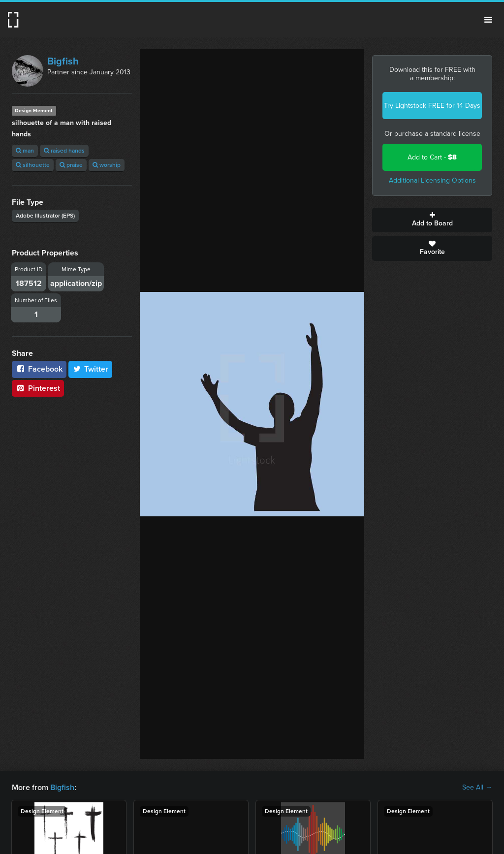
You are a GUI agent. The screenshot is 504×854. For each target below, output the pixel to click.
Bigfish (63, 61)
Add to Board (432, 220)
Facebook (39, 369)
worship (107, 165)
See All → (477, 788)
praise (71, 165)
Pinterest (38, 388)
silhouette (33, 165)
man (25, 151)
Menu (488, 20)
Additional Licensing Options (432, 180)
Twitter (91, 369)
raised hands (64, 151)
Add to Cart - (432, 157)
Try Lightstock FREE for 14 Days (432, 106)
